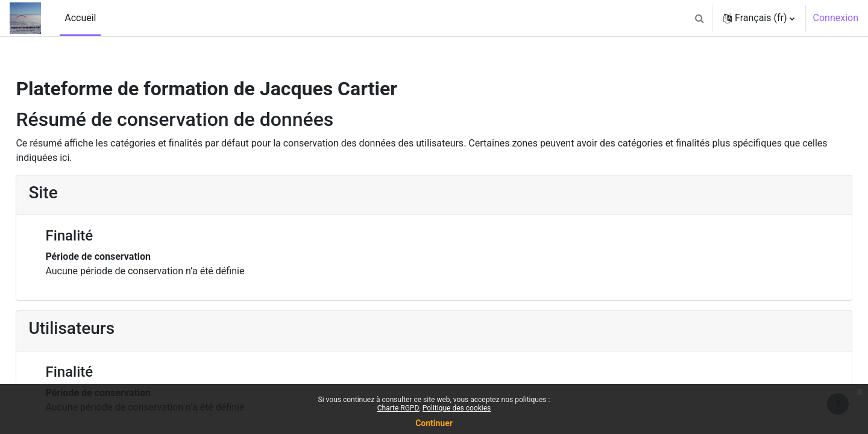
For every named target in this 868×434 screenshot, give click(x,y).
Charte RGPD (398, 408)
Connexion (836, 18)
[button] (699, 18)
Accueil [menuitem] (80, 18)
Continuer (434, 423)
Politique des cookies (457, 408)
